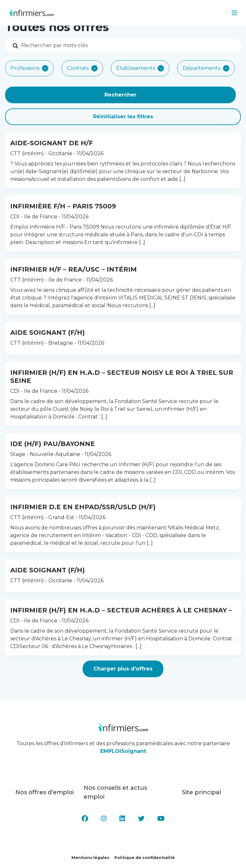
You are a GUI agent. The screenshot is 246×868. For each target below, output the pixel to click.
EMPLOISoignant (123, 751)
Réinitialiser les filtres (123, 117)
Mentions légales (90, 858)
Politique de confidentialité (145, 858)
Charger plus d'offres (123, 669)
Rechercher (120, 95)
